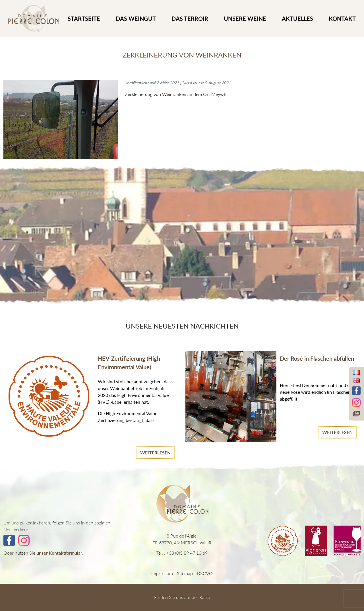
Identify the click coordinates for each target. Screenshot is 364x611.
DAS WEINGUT (136, 19)
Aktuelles (297, 19)
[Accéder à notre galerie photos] (356, 414)
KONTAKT (342, 19)
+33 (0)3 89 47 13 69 (187, 553)
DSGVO (205, 573)
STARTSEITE (84, 19)
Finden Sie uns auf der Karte (182, 597)
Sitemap (185, 573)
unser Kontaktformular (59, 553)
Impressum (162, 573)
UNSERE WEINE (245, 19)
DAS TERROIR (190, 19)
